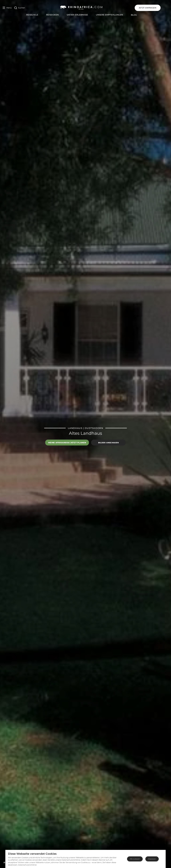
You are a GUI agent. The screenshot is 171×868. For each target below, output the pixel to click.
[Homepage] (4, 862)
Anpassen (152, 859)
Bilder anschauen (108, 442)
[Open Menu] (7, 8)
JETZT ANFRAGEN (155, 8)
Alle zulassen (135, 859)
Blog (138, 15)
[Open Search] (20, 8)
